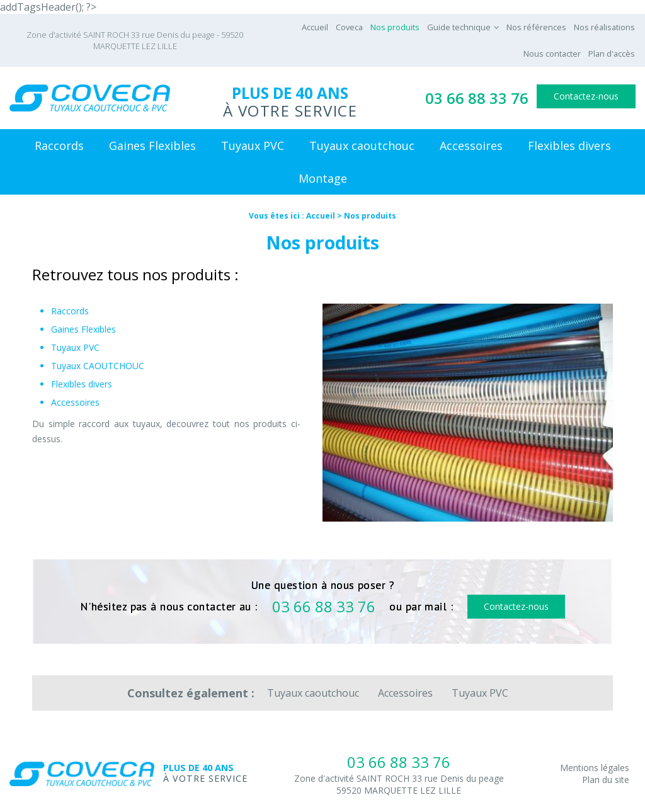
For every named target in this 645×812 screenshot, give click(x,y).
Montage (323, 178)
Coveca (349, 27)
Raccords (59, 146)
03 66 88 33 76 (477, 98)
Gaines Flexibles (152, 146)
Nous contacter (552, 54)
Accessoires (471, 146)
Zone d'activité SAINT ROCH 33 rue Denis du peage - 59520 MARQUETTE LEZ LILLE (135, 40)
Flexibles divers (569, 146)
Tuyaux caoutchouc (362, 146)
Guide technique (459, 27)
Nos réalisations (604, 27)
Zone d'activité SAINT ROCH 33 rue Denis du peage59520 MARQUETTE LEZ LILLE (399, 784)
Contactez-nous (586, 96)
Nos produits (395, 27)
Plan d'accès (612, 54)
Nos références (536, 27)
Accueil (315, 27)
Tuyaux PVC (253, 146)
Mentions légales (595, 768)
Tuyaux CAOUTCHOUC (98, 366)
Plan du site (606, 780)
